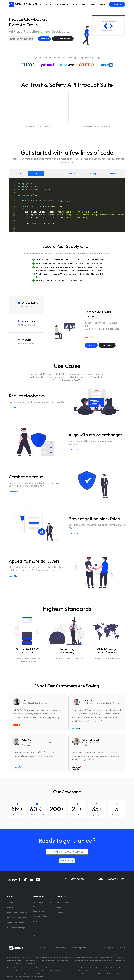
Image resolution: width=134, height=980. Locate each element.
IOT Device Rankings (16, 928)
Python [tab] (113, 174)
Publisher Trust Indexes (17, 918)
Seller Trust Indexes (15, 923)
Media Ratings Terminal (17, 913)
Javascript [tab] (72, 174)
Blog (35, 921)
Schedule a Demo (63, 39)
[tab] (26, 305)
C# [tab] (36, 174)
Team (59, 908)
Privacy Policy (60, 948)
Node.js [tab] (93, 174)
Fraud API (91, 345)
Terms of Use (44, 948)
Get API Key (117, 4)
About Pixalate (63, 903)
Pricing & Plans (62, 4)
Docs (75, 4)
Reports (36, 931)
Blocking (11, 908)
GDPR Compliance (79, 948)
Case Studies (38, 911)
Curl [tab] (19, 174)
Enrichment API (107, 345)
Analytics (11, 903)
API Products (46, 4)
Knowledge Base (40, 916)
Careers (60, 913)
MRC (13, 968)
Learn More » (14, 408)
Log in (103, 4)
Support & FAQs (88, 4)
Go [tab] (52, 174)
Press (35, 926)
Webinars (37, 936)
